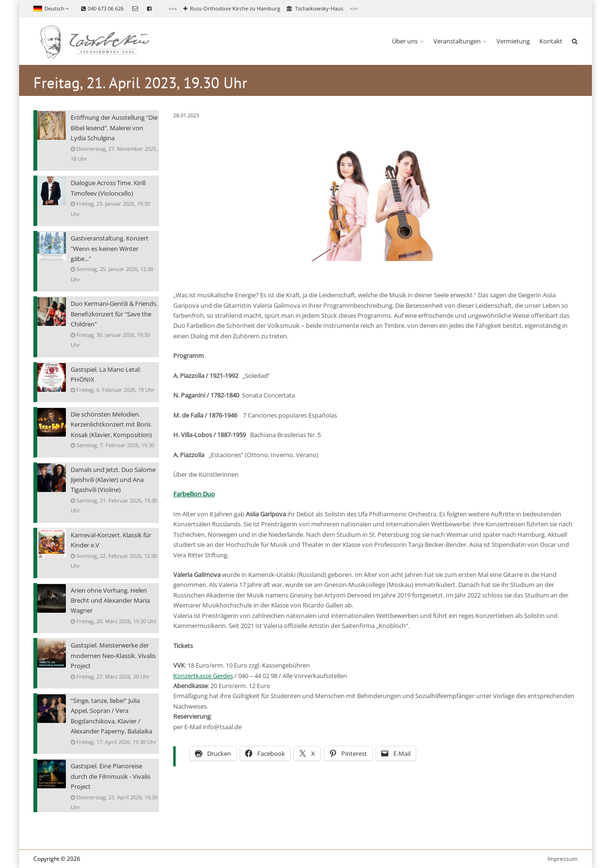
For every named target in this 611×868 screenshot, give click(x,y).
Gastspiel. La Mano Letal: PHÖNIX (106, 375)
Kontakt (551, 41)
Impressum (563, 859)
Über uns (405, 41)
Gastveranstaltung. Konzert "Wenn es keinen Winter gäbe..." (110, 248)
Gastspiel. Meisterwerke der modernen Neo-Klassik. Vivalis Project (113, 655)
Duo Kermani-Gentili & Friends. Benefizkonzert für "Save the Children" (114, 314)
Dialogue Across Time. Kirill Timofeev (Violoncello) (108, 188)
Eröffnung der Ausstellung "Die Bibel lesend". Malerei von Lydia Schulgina (114, 127)
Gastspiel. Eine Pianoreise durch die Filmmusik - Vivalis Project (111, 776)
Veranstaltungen (457, 41)
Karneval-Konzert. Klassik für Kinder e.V (111, 540)
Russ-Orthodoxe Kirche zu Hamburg (232, 8)
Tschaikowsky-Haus (315, 8)
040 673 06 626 (102, 8)
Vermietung (513, 41)
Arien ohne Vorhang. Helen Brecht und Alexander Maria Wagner (110, 600)
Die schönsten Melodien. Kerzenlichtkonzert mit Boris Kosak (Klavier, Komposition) (111, 424)
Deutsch (51, 8)
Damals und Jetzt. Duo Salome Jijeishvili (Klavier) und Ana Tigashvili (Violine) (113, 480)
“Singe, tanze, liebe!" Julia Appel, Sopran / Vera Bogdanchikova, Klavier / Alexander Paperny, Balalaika (111, 716)
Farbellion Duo (194, 494)
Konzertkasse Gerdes (203, 676)
